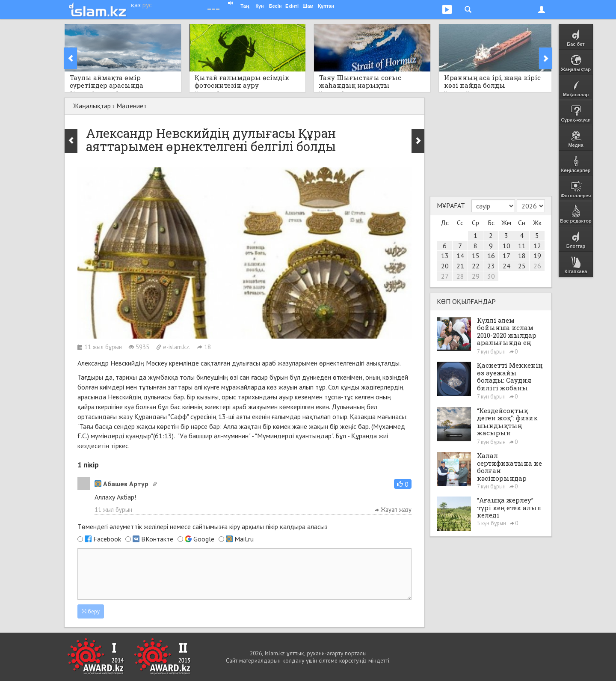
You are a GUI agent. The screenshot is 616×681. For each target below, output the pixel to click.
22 (476, 266)
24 (506, 266)
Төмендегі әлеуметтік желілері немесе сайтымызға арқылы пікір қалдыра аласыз (203, 527)
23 (491, 266)
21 (460, 266)
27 (445, 276)
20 (445, 266)
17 (506, 256)
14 (460, 256)
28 (460, 276)
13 (445, 256)
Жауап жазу (393, 510)
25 (522, 266)
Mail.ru (244, 539)
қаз (136, 5)
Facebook (107, 539)
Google (204, 539)
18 (522, 256)
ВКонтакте (157, 539)
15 (476, 256)
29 (476, 276)
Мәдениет (132, 106)
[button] (403, 484)
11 (522, 246)
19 (537, 256)
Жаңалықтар (92, 106)
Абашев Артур (121, 484)
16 (491, 256)
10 (506, 246)
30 (491, 276)
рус (147, 5)
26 (537, 266)
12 (537, 246)
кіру (235, 526)
